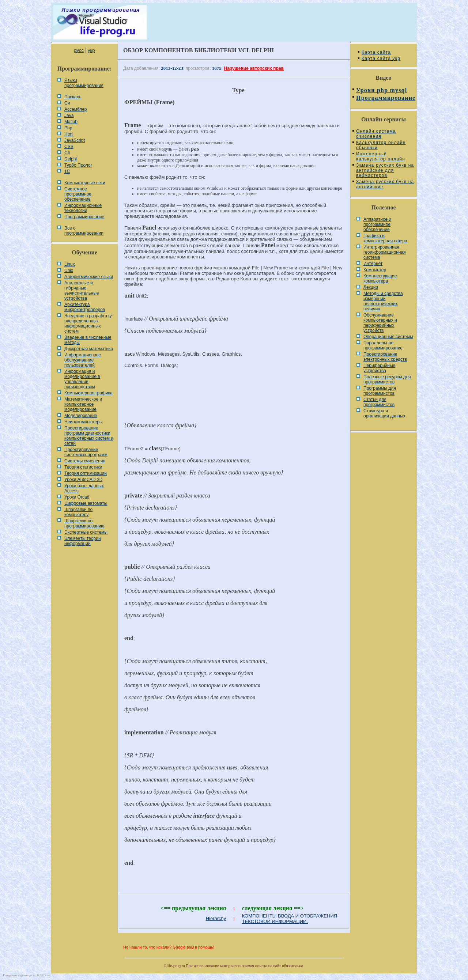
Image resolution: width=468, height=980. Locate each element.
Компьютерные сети (85, 183)
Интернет (373, 264)
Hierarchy (216, 918)
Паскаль (73, 97)
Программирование (84, 217)
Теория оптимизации (86, 473)
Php (68, 128)
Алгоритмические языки (89, 277)
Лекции (371, 287)
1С (67, 171)
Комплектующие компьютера (380, 279)
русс (79, 50)
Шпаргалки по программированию (84, 523)
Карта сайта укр (381, 58)
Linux (70, 264)
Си (67, 103)
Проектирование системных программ (86, 452)
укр (91, 50)
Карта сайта (376, 52)
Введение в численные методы (88, 340)
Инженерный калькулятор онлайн (381, 156)
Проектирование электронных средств (385, 357)
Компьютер (375, 270)
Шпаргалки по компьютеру (78, 512)
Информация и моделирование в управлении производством (82, 379)
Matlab (71, 122)
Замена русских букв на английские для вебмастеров (385, 170)
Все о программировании (84, 231)
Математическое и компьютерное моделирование (83, 404)
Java (69, 116)
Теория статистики (83, 467)
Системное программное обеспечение (78, 194)
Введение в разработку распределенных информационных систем (88, 323)
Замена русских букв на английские (385, 184)
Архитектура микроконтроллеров (85, 307)
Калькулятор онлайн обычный (381, 145)
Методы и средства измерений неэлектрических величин (383, 301)
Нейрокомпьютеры (84, 422)
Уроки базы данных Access (84, 488)
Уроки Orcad (77, 497)
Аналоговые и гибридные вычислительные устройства (82, 291)
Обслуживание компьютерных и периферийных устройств (380, 323)
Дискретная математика (89, 349)
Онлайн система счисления (376, 134)
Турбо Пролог (78, 165)
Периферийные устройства (379, 368)
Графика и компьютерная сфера (385, 238)
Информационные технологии (83, 208)
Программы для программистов (380, 391)
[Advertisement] (234, 398)
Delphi (71, 159)
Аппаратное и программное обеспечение (377, 224)
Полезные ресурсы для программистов (387, 379)
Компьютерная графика (88, 393)
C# (67, 153)
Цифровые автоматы (86, 503)
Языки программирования (84, 83)
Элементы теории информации (83, 541)
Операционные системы (388, 337)
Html (69, 134)
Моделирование (81, 416)
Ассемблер (76, 109)
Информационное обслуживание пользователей (83, 360)
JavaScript (75, 140)
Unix (69, 270)
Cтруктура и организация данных (384, 413)
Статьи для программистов (379, 402)
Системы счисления (85, 461)
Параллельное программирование (383, 345)
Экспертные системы (86, 532)
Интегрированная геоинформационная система (385, 252)
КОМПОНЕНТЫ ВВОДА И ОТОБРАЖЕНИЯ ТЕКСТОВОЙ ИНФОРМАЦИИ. (290, 919)
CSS (69, 147)
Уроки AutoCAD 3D (83, 480)
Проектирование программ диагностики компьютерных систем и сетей (89, 436)
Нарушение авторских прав (254, 68)
